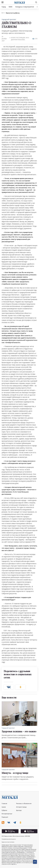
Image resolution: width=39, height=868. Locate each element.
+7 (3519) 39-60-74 (30, 852)
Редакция (5, 817)
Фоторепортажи (7, 814)
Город (4, 7)
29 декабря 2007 (4, 39)
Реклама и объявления (24, 804)
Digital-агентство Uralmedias (8, 842)
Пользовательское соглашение (9, 839)
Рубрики (4, 810)
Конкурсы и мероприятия (25, 7)
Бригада (19, 810)
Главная (4, 804)
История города (21, 807)
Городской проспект (9, 19)
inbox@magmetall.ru (21, 852)
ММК (11, 7)
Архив (4, 807)
